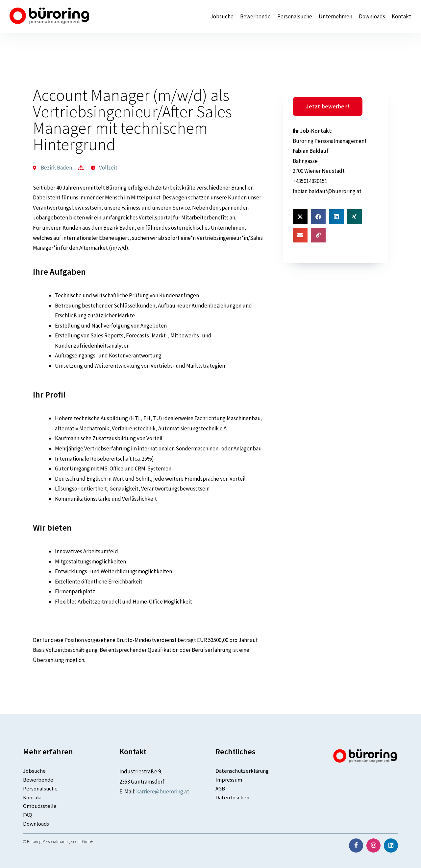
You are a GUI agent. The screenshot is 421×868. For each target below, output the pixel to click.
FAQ (28, 815)
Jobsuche (222, 17)
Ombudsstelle (40, 806)
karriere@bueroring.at (163, 791)
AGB (220, 788)
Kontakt (401, 17)
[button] (300, 217)
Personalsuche (295, 17)
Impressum (229, 780)
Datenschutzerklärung (242, 771)
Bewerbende (255, 17)
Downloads (372, 17)
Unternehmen (335, 17)
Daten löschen (232, 797)
